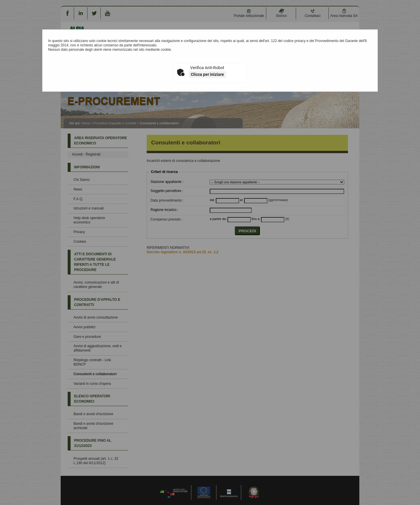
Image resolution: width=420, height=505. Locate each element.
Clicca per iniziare (207, 74)
